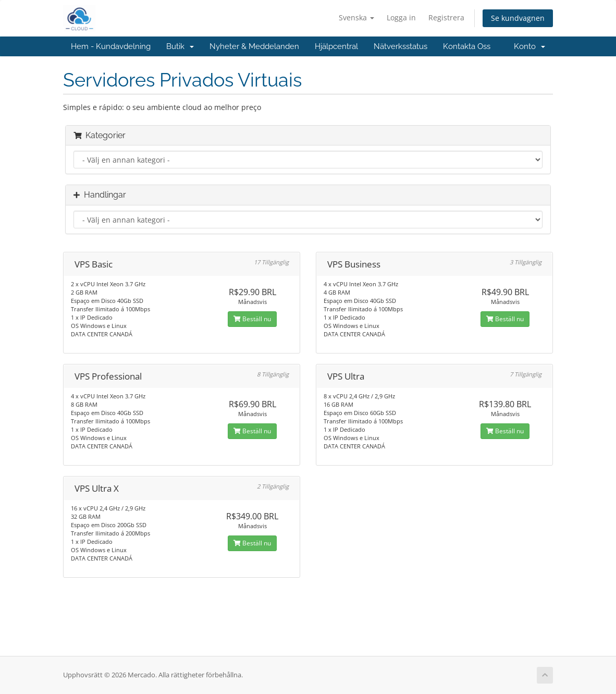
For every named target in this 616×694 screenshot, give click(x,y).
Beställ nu (252, 319)
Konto (529, 46)
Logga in (401, 17)
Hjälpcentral (336, 46)
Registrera (446, 17)
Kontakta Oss (467, 46)
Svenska (356, 17)
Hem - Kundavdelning (111, 46)
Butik (180, 46)
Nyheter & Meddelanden (254, 46)
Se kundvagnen (518, 18)
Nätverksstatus (401, 46)
